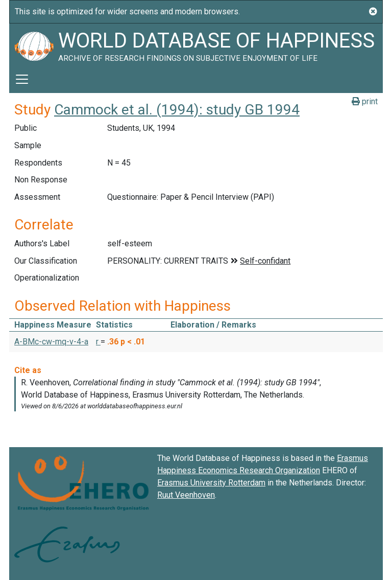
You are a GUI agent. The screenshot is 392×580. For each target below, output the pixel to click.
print (365, 101)
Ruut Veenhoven (186, 495)
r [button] (98, 342)
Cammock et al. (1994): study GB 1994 (177, 110)
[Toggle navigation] (22, 79)
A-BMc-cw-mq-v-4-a (51, 342)
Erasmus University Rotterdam (211, 483)
